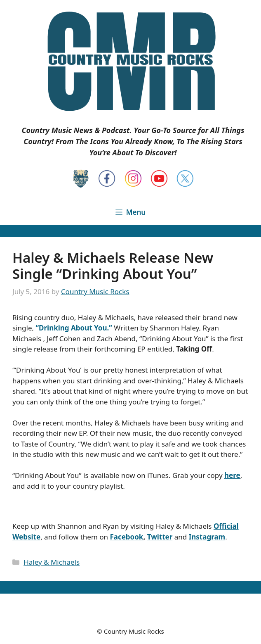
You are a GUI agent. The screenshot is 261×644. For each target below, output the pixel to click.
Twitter (160, 537)
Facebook (126, 537)
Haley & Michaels (52, 562)
